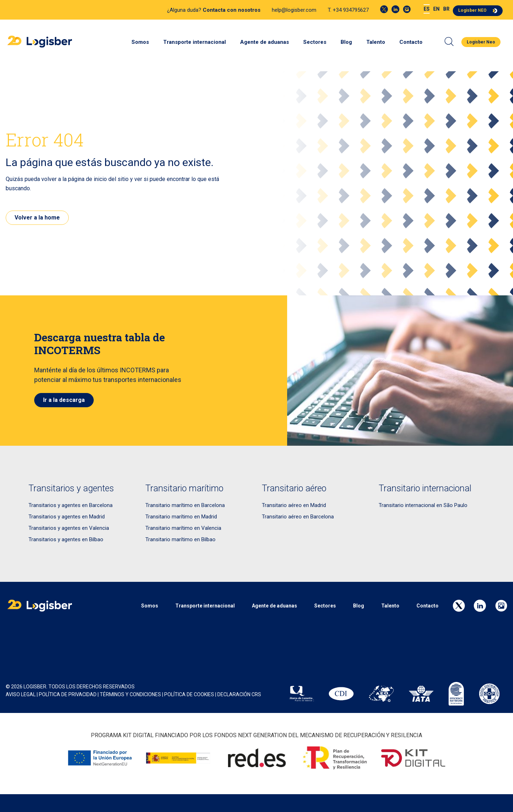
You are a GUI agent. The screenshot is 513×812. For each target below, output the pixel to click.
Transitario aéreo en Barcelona (298, 517)
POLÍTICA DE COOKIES (189, 694)
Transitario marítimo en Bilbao (180, 539)
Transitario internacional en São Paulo (423, 505)
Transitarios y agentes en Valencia (69, 528)
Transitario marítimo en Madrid (181, 517)
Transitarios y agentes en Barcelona (71, 505)
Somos (140, 42)
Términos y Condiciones (130, 694)
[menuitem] (427, 9)
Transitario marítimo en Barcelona (185, 505)
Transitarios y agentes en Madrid (67, 517)
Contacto (411, 42)
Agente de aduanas (265, 42)
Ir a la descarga (64, 400)
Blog (346, 42)
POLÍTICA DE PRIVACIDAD (68, 694)
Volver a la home (37, 218)
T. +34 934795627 (348, 10)
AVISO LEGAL (21, 694)
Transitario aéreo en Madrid (294, 505)
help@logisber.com (294, 10)
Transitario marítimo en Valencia (183, 528)
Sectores (315, 42)
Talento (376, 42)
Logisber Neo (481, 42)
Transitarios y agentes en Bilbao (66, 539)
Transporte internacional (195, 42)
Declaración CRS (239, 694)
